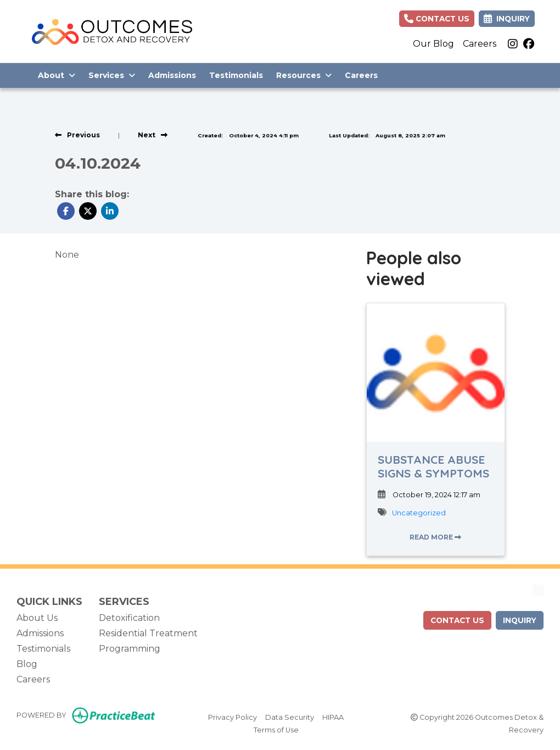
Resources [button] (304, 75)
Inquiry (520, 620)
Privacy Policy (233, 716)
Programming (130, 649)
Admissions (172, 75)
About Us (37, 618)
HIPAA (333, 716)
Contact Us (437, 19)
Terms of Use (276, 729)
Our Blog (433, 44)
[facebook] (529, 44)
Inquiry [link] (507, 19)
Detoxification (129, 618)
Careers (480, 44)
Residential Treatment (148, 633)
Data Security (290, 716)
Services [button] (112, 75)
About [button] (57, 75)
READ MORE (435, 537)
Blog (27, 664)
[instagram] (513, 44)
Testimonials (236, 75)
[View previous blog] (77, 135)
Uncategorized (419, 513)
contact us (457, 620)
